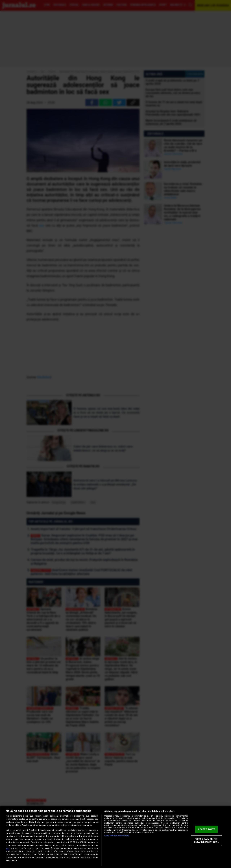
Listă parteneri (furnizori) (117, 836)
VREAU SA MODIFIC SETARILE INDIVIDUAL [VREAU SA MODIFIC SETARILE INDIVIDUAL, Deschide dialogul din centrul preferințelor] (206, 841)
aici (7, 848)
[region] (115, 837)
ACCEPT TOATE (206, 829)
